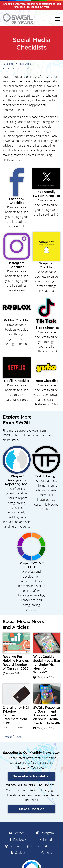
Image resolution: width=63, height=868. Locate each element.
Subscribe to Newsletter (32, 777)
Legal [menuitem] (49, 853)
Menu (57, 19)
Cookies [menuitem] (20, 853)
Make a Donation (32, 809)
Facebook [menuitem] (20, 840)
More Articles (14, 737)
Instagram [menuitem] (47, 833)
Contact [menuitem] (18, 833)
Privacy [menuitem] (53, 846)
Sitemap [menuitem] (15, 846)
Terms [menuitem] (35, 846)
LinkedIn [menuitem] (49, 840)
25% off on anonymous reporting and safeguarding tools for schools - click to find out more (32, 5)
